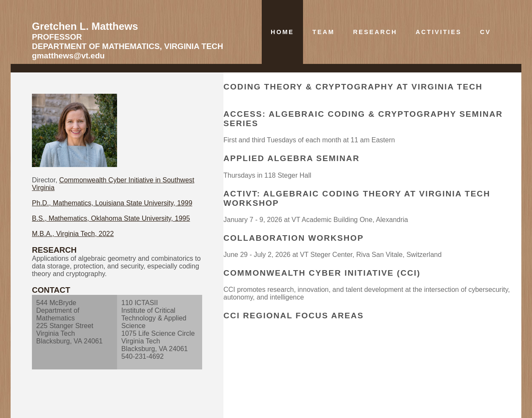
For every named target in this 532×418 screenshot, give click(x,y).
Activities (438, 32)
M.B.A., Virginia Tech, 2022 (73, 234)
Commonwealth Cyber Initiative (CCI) (322, 273)
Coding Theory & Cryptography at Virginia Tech (353, 87)
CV (486, 32)
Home (282, 32)
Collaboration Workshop (294, 238)
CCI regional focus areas (294, 316)
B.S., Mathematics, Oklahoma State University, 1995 (111, 218)
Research (375, 32)
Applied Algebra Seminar (292, 158)
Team (323, 32)
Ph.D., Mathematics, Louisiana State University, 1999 (112, 203)
